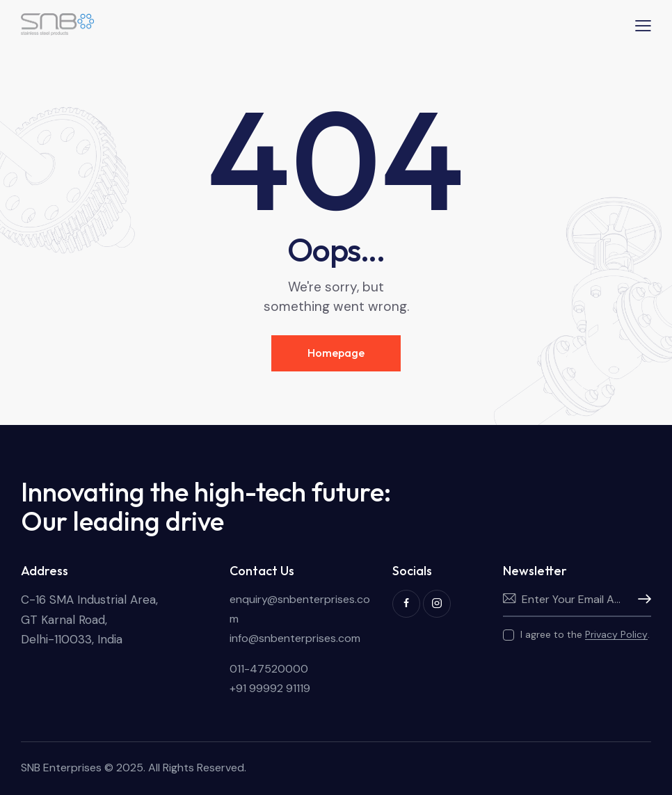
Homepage (336, 353)
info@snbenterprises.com (295, 638)
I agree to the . (585, 634)
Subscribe (641, 600)
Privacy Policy (616, 635)
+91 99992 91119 (270, 688)
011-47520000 (269, 669)
